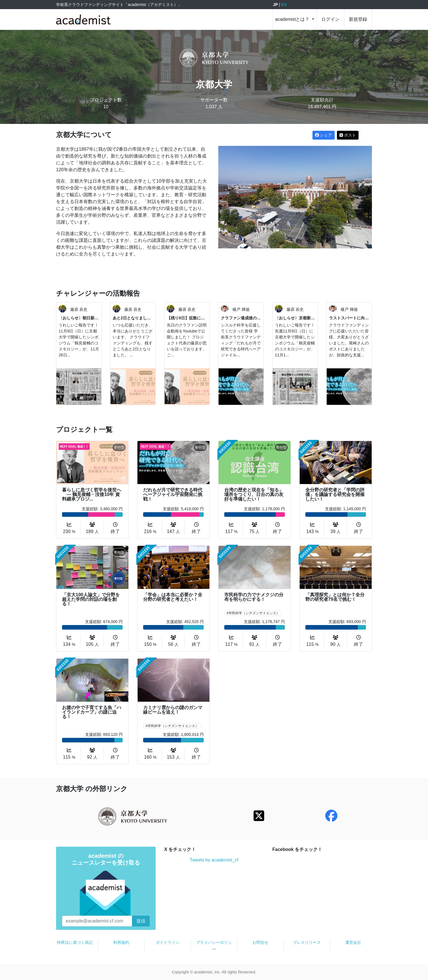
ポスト (348, 135)
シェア (324, 135)
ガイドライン (168, 942)
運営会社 (353, 942)
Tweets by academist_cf (214, 860)
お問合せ (260, 942)
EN (284, 5)
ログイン (330, 19)
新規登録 (358, 19)
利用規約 (121, 942)
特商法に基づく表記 (75, 942)
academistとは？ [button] (293, 19)
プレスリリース (307, 942)
